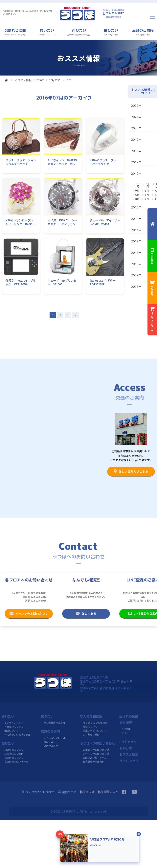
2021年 (136, 117)
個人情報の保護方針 (94, 762)
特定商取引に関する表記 (17, 735)
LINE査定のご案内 (14, 754)
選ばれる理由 (129, 716)
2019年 (136, 140)
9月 (137, 191)
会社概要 (126, 723)
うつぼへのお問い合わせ (98, 743)
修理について (90, 727)
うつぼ (87, 792)
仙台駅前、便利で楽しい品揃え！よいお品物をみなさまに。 (28, 12)
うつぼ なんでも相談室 (95, 723)
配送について (11, 731)
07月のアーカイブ (60, 80)
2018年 (136, 151)
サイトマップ (129, 761)
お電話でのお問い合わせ (96, 750)
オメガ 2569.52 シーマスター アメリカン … (62, 224)
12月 (138, 185)
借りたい (47, 716)
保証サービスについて (95, 731)
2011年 (136, 253)
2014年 (136, 219)
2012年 (136, 241)
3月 (137, 199)
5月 (147, 195)
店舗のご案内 (50, 731)
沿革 (124, 733)
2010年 (136, 264)
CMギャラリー (130, 742)
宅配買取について (14, 758)
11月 (147, 185)
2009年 (136, 275)
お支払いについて (14, 727)
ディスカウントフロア (56, 738)
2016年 (40, 80)
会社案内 (127, 729)
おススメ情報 (23, 80)
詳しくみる (86, 613)
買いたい (8, 716)
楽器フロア (50, 742)
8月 (147, 191)
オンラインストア (14, 723)
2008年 (136, 287)
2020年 (136, 128)
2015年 (136, 207)
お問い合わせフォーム (95, 758)
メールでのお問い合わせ (29, 613)
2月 (147, 199)
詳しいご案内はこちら (131, 471)
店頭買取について (14, 750)
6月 (137, 195)
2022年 (136, 106)
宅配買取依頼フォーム (16, 762)
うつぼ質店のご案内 (54, 723)
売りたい (8, 743)
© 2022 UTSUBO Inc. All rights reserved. (78, 811)
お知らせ (126, 748)
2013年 (136, 230)
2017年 (136, 162)
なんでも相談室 (91, 716)
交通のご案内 (51, 746)
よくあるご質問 (91, 735)
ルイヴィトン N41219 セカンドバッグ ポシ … (64, 164)
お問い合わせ (115, 17)
